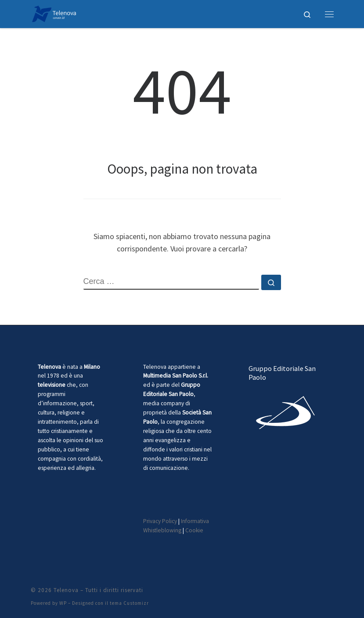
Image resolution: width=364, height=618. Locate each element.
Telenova (66, 590)
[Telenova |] (54, 13)
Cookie (194, 530)
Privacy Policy (160, 521)
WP (63, 603)
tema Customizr (129, 603)
